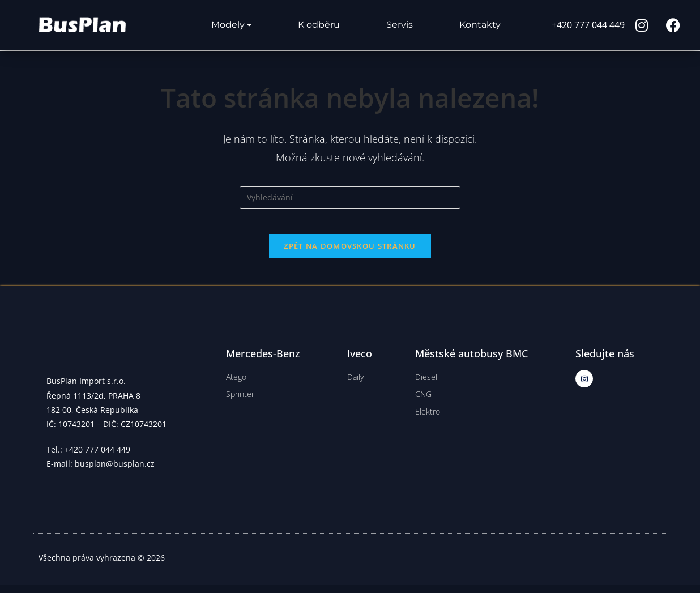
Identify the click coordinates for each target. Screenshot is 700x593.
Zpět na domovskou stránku (350, 254)
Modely (231, 25)
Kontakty (480, 25)
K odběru (319, 25)
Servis (400, 25)
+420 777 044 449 (588, 25)
